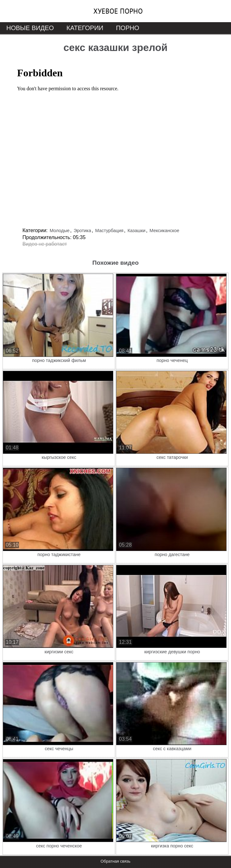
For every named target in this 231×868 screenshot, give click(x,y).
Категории (85, 28)
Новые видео (30, 28)
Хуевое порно (118, 11)
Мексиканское (165, 231)
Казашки (137, 231)
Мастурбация (109, 231)
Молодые (60, 231)
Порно (127, 28)
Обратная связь (115, 861)
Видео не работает (45, 244)
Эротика (82, 231)
